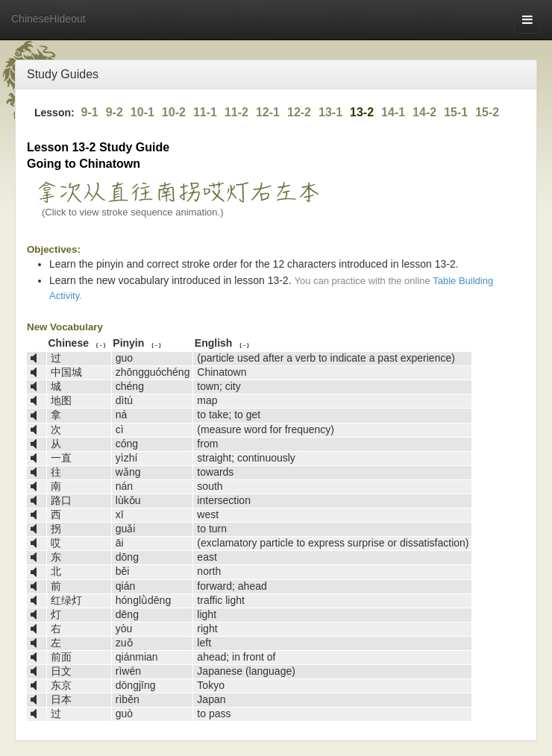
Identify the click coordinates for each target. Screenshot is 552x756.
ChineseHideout (48, 19)
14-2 (424, 112)
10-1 (142, 112)
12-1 (268, 112)
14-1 (393, 112)
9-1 (90, 112)
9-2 (115, 112)
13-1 (330, 112)
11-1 (205, 112)
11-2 (236, 112)
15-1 (456, 112)
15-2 (487, 112)
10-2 (174, 112)
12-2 (299, 112)
